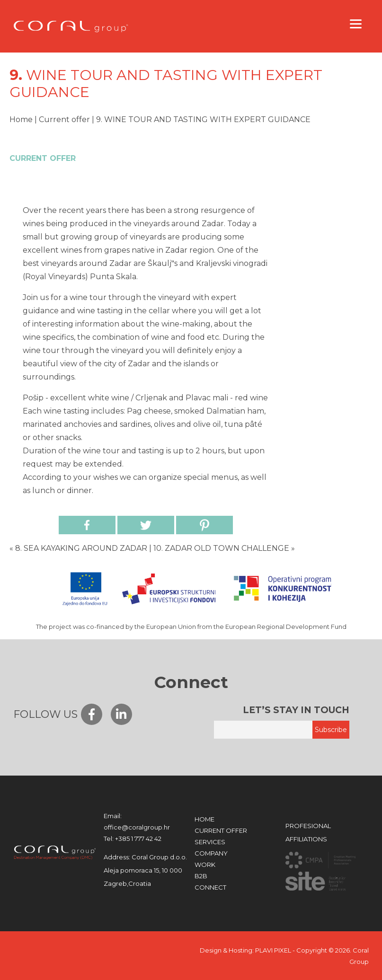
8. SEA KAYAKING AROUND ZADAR (81, 548)
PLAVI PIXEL (273, 950)
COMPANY (211, 853)
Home (21, 119)
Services (210, 842)
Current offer (64, 119)
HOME (204, 819)
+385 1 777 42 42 (133, 839)
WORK (205, 865)
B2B (201, 876)
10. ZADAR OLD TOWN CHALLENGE (221, 548)
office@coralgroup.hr (137, 821)
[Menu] (356, 24)
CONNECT (210, 887)
